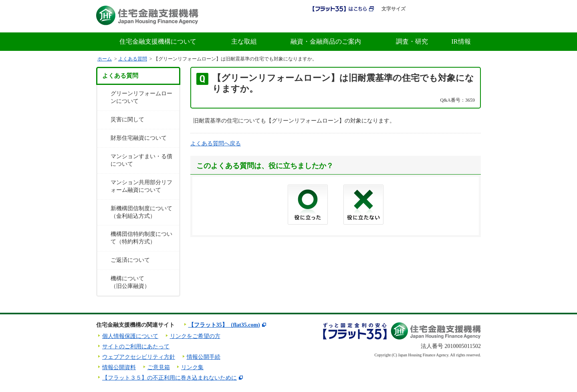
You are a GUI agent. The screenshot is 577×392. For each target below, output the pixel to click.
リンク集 (192, 367)
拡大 (434, 9)
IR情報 (461, 41)
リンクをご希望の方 (195, 336)
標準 (418, 9)
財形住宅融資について (139, 138)
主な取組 (244, 41)
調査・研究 (412, 41)
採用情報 (300, 23)
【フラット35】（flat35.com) (224, 325)
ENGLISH (467, 9)
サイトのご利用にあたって (136, 347)
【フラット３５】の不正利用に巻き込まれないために (169, 378)
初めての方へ (342, 23)
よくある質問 (133, 59)
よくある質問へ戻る (216, 144)
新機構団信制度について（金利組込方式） (141, 212)
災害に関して (127, 120)
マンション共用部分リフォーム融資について (141, 186)
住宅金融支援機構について (158, 41)
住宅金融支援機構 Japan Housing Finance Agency (147, 15)
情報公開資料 (119, 367)
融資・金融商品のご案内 (326, 41)
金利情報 (386, 23)
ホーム (105, 59)
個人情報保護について (130, 336)
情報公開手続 (204, 357)
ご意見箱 (159, 367)
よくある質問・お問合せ (445, 23)
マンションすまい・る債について (141, 160)
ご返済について (130, 260)
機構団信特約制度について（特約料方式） (141, 238)
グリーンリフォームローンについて (141, 97)
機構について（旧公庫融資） (130, 282)
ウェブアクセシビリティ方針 (139, 357)
